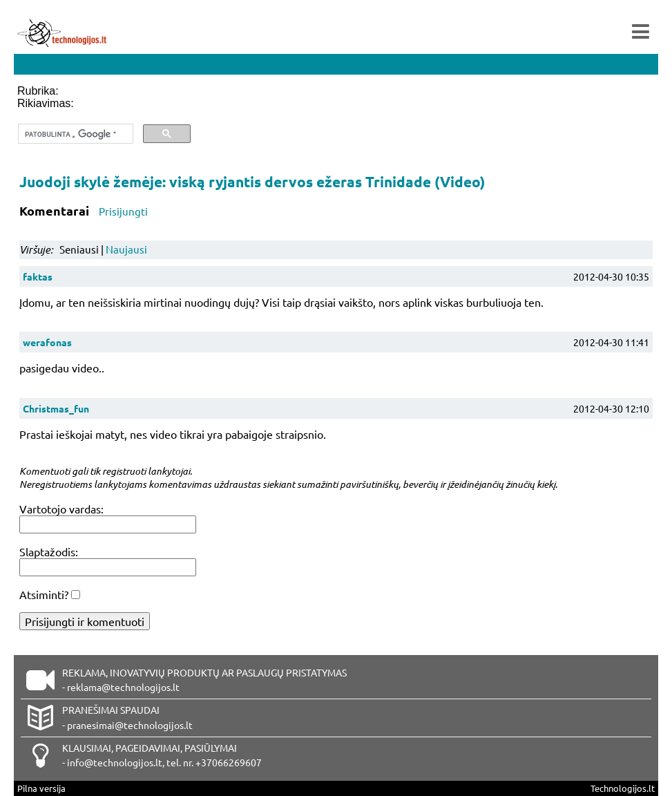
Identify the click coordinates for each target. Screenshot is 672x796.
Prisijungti (123, 211)
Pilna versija (41, 788)
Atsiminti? (44, 594)
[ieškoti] (74, 134)
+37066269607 (229, 762)
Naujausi (126, 249)
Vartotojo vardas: (61, 509)
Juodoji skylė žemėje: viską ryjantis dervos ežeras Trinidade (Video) (252, 181)
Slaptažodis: (49, 551)
